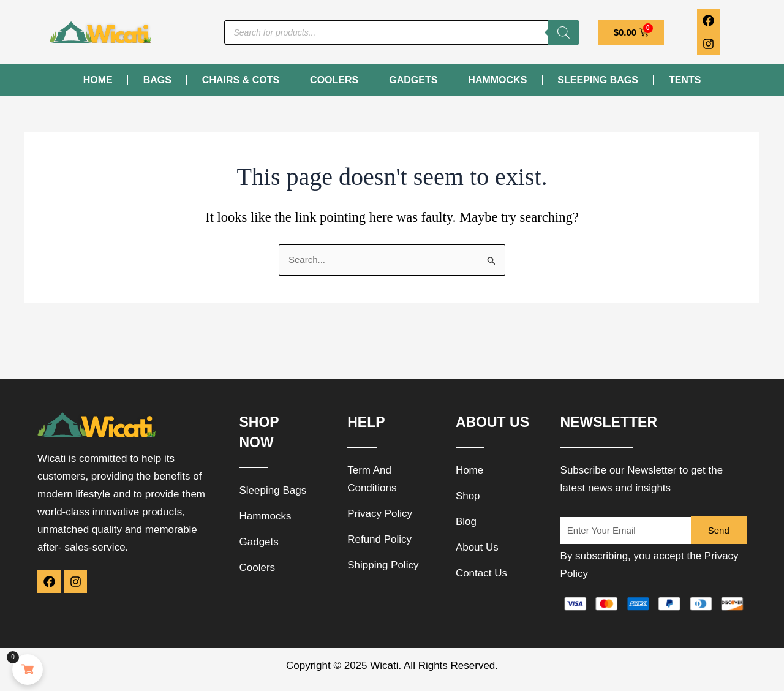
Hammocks (497, 80)
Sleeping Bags (598, 80)
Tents (685, 80)
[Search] (563, 32)
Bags (157, 80)
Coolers (334, 80)
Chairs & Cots (241, 80)
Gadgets (413, 80)
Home (98, 80)
